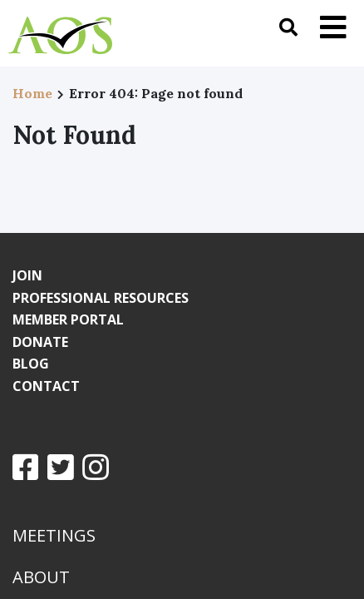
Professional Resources (101, 298)
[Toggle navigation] (333, 27)
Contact (46, 386)
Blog (31, 364)
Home (32, 93)
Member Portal (68, 319)
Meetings (54, 535)
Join (27, 275)
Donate (40, 342)
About (41, 577)
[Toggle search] (288, 27)
